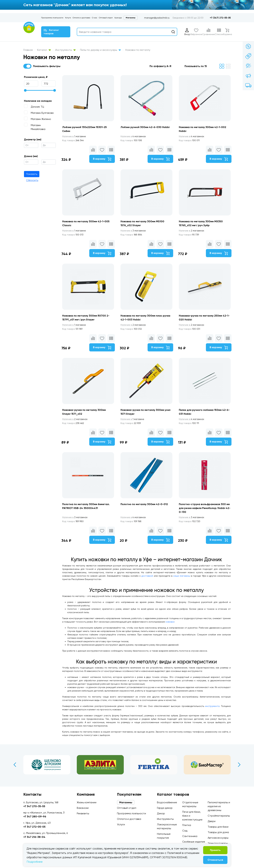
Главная (28, 50)
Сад (185, 831)
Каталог (44, 50)
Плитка (187, 825)
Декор (161, 813)
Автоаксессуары (218, 838)
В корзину (102, 159)
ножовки (170, 622)
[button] (162, 66)
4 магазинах (133, 136)
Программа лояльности (52, 18)
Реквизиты (83, 813)
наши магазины (182, 576)
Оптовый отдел (106, 18)
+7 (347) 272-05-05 (220, 18)
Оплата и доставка (81, 18)
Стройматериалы (219, 816)
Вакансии (83, 808)
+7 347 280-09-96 (35, 816)
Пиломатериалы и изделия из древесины (219, 806)
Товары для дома (218, 832)
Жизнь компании (87, 802)
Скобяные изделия (194, 842)
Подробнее (35, 862)
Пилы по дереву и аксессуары (100, 50)
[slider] (25, 90)
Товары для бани (218, 827)
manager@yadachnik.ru (157, 18)
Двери (212, 821)
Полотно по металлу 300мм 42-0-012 (144, 504)
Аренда (118, 18)
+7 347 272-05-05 (34, 827)
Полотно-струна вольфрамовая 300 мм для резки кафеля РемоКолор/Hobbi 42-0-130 (205, 508)
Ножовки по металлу (138, 50)
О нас (95, 18)
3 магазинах (133, 231)
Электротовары (218, 843)
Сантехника (190, 836)
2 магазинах (191, 231)
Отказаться (215, 860)
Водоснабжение (167, 802)
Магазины (131, 18)
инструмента (212, 706)
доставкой (147, 576)
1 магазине (74, 136)
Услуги (68, 18)
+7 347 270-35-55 (34, 806)
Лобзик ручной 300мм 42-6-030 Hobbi (145, 127)
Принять (215, 850)
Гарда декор (165, 808)
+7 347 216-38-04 (34, 837)
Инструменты (65, 50)
